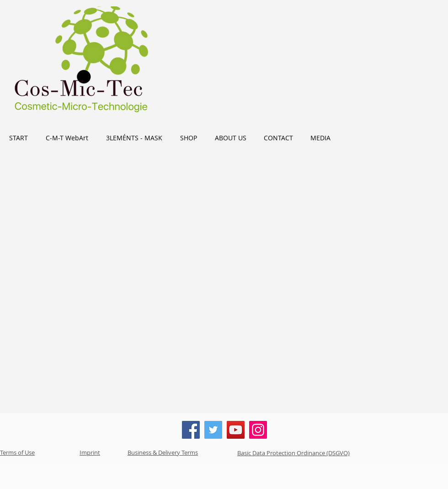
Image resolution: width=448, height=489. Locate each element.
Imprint (90, 452)
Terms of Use (17, 452)
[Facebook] (191, 430)
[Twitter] (213, 430)
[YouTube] (236, 430)
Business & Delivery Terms (163, 452)
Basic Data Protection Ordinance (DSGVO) (293, 453)
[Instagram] (258, 430)
